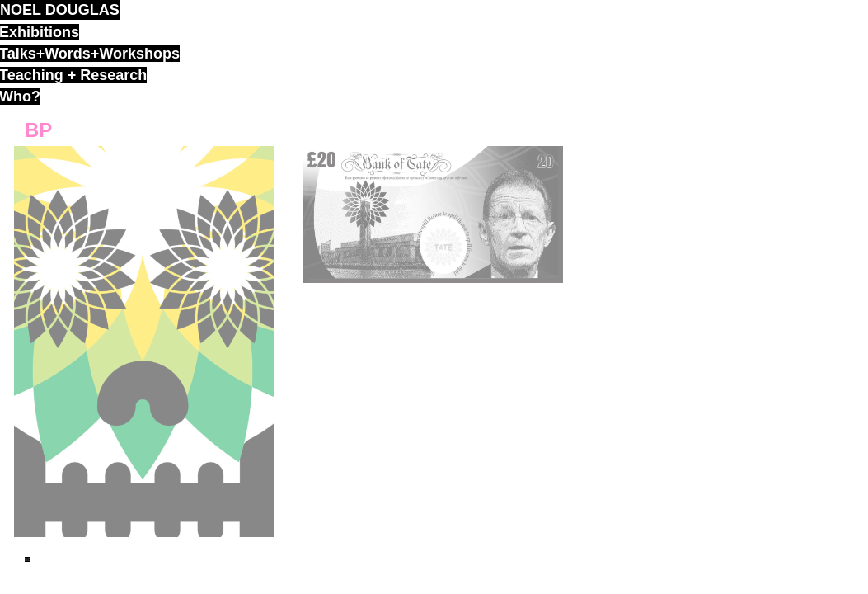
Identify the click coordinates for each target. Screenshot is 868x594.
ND (28, 559)
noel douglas (60, 10)
